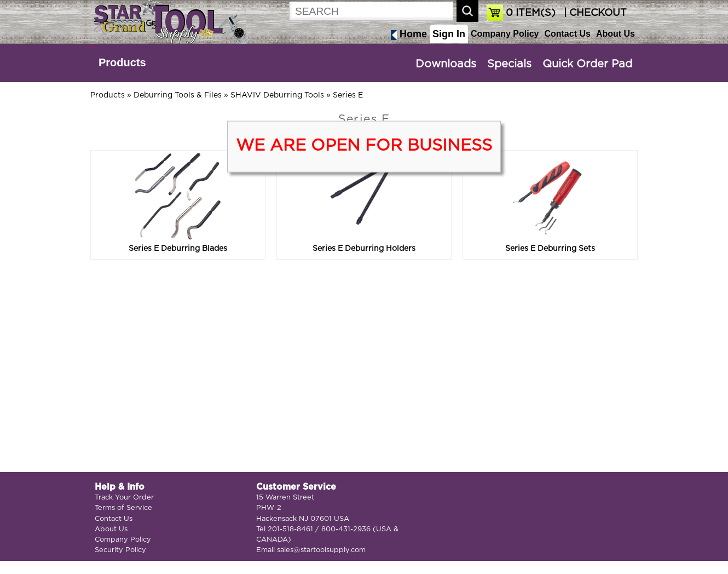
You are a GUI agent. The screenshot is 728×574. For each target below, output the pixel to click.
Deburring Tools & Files (178, 95)
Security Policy (120, 550)
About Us (616, 34)
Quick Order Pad (587, 64)
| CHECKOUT (594, 13)
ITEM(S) (531, 13)
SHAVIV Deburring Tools (277, 95)
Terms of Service (123, 508)
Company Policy (505, 34)
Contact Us (567, 34)
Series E (348, 95)
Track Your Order (124, 498)
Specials (509, 64)
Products (122, 62)
